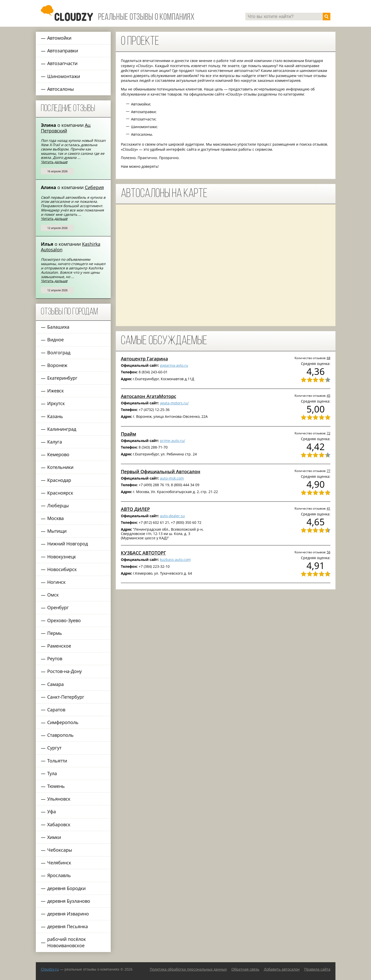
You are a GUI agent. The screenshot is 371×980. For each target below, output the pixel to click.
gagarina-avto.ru (174, 365)
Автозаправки (63, 51)
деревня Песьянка (68, 926)
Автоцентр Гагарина (144, 359)
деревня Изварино (68, 914)
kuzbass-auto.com (175, 560)
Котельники (60, 467)
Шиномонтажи (64, 76)
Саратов (56, 710)
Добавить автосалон (282, 969)
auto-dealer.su (172, 516)
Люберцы (58, 506)
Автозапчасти (62, 63)
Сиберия (94, 187)
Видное (55, 340)
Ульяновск (59, 799)
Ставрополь (60, 735)
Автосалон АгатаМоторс (149, 396)
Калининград (62, 429)
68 (329, 358)
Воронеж (57, 365)
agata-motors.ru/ (174, 403)
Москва (55, 518)
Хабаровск (59, 824)
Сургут (54, 748)
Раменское (59, 646)
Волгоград (59, 353)
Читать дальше (54, 162)
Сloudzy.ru (50, 969)
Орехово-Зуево (64, 620)
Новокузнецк (62, 557)
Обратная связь (245, 969)
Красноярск (60, 493)
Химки (54, 837)
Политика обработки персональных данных (188, 969)
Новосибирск (62, 569)
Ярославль (59, 875)
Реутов (55, 659)
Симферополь (63, 722)
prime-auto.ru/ (173, 441)
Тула (52, 773)
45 (329, 395)
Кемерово (58, 454)
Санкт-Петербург (66, 697)
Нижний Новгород (68, 544)
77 (329, 471)
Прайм (128, 434)
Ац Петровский (66, 128)
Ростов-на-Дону (64, 671)
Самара (55, 684)
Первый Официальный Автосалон (161, 471)
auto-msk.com (172, 478)
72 (329, 433)
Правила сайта (317, 969)
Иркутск (56, 403)
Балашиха (58, 327)
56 (329, 552)
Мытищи (57, 531)
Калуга (55, 442)
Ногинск (56, 582)
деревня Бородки (66, 888)
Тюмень (56, 786)
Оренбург (58, 607)
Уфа (52, 811)
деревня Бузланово (69, 901)
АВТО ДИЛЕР (135, 509)
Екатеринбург (62, 378)
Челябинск (59, 863)
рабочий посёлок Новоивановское (67, 942)
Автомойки (59, 38)
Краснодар (59, 480)
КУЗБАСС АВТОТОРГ (143, 553)
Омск (53, 595)
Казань (55, 416)
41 (329, 508)
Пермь (55, 633)
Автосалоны (61, 89)
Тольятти (57, 761)
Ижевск (55, 391)
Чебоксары (60, 850)
